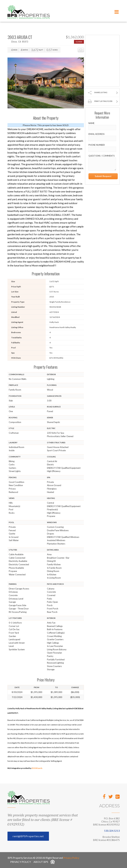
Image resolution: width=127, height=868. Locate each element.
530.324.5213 (112, 831)
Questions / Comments (102, 156)
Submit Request (103, 176)
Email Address (97, 134)
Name (91, 123)
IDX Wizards (37, 768)
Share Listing (101, 92)
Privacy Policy (71, 858)
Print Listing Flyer (103, 101)
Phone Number (97, 145)
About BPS (41, 862)
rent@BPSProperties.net (28, 836)
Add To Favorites (84, 50)
